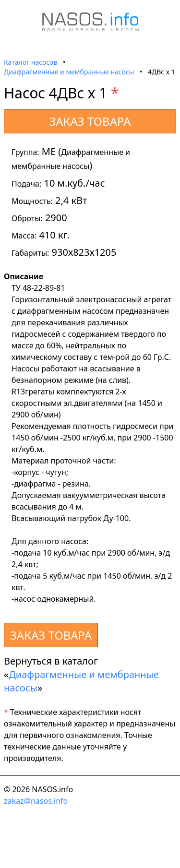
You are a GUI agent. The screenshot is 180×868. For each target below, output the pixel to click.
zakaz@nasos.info (36, 801)
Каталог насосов (30, 62)
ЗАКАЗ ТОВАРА (90, 121)
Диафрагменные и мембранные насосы (69, 72)
